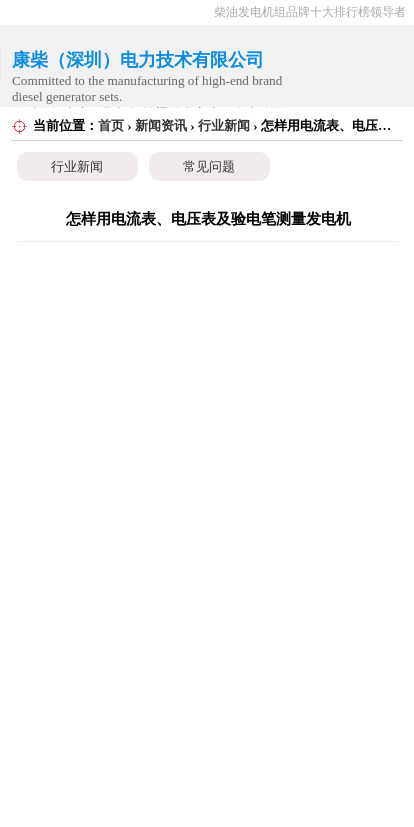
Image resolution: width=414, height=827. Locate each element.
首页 (111, 125)
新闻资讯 (161, 125)
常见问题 (209, 166)
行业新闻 (224, 125)
